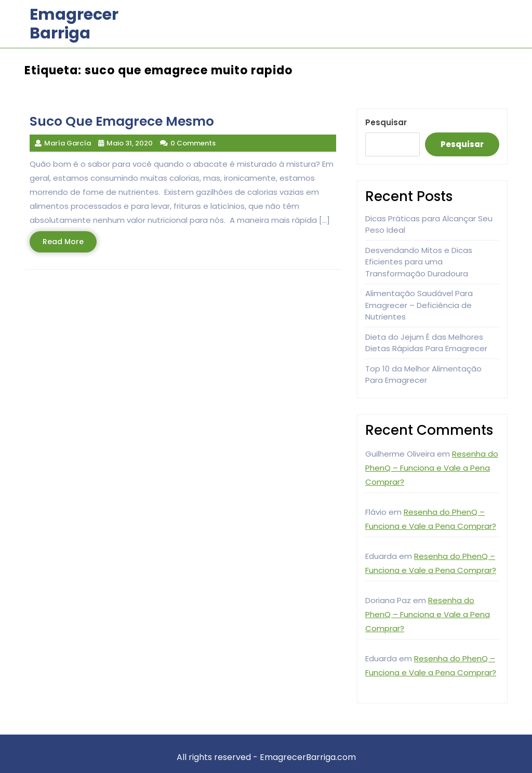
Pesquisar (386, 122)
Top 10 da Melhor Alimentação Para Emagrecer (423, 375)
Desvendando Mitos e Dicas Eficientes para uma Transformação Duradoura (419, 262)
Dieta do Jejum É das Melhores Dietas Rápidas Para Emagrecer (426, 343)
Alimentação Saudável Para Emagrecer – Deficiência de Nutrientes (419, 305)
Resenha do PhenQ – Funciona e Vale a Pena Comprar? (432, 468)
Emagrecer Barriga (74, 24)
